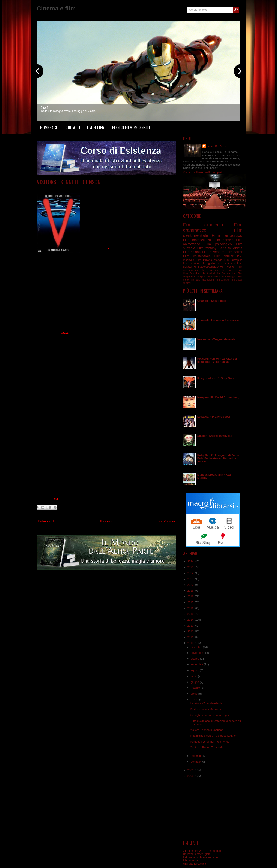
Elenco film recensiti (131, 128)
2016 (191, 608)
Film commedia (203, 225)
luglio (194, 676)
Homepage (49, 128)
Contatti (72, 128)
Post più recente (47, 521)
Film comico (223, 240)
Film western (228, 267)
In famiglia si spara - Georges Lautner (213, 736)
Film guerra (228, 270)
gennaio (196, 762)
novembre (197, 653)
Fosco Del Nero (216, 146)
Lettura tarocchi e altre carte (201, 857)
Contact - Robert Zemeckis (207, 747)
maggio (196, 688)
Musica (217, 273)
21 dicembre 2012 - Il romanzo (202, 851)
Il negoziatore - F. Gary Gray (216, 378)
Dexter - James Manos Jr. (206, 709)
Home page (106, 521)
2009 (191, 770)
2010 (191, 643)
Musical (187, 283)
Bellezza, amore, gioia (197, 854)
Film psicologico (218, 244)
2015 (191, 614)
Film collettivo (222, 280)
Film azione (192, 252)
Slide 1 (45, 107)
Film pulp (195, 280)
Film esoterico (209, 270)
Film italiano (204, 260)
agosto (195, 670)
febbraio (196, 756)
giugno (195, 682)
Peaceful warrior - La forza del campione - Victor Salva (217, 360)
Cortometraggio (228, 276)
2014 (191, 620)
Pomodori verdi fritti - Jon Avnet (209, 742)
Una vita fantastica (195, 864)
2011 (191, 637)
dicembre (197, 647)
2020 (191, 585)
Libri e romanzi (192, 860)
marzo (195, 699)
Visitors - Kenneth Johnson (69, 182)
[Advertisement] (213, 809)
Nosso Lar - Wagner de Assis (216, 339)
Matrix (65, 333)
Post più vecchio (166, 521)
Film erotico (237, 280)
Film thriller (224, 256)
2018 (191, 596)
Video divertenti (203, 273)
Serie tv (74, 188)
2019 (191, 591)
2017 (191, 602)
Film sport (200, 276)
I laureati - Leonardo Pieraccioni (218, 320)
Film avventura (213, 252)
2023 (191, 567)
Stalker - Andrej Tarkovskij (215, 436)
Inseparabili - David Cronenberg (218, 397)
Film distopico (233, 260)
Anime (238, 248)
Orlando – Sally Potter (212, 301)
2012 (191, 631)
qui (56, 499)
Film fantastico (227, 235)
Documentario (229, 273)
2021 (191, 579)
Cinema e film (56, 8)
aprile (194, 694)
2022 (191, 573)
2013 (191, 626)
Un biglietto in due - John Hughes (211, 715)
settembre (197, 664)
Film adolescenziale (206, 267)
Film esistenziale (197, 256)
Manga (218, 260)
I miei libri (96, 128)
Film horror (234, 252)
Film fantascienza (197, 240)
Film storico (191, 263)
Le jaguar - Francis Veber (214, 417)
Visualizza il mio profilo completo (203, 172)
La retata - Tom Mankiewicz (207, 703)
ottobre (195, 659)
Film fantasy (207, 248)
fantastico (212, 276)
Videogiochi (208, 280)
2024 (191, 561)
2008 (191, 776)
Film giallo (208, 263)
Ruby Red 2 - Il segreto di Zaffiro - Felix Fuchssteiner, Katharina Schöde (220, 458)
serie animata (226, 263)
